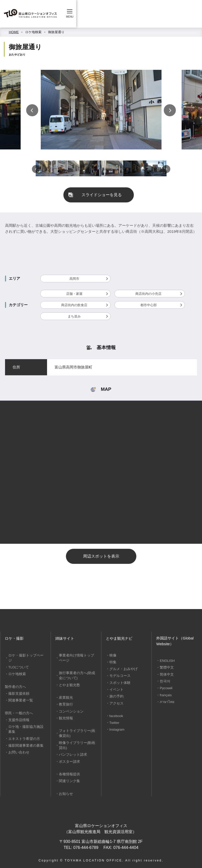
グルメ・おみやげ (122, 669)
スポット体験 (119, 682)
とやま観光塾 (68, 684)
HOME (14, 32)
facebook (116, 715)
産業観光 (65, 697)
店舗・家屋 (74, 294)
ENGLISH (167, 661)
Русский (166, 688)
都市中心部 (149, 305)
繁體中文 (166, 667)
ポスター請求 (68, 760)
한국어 (164, 681)
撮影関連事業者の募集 (24, 739)
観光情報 (65, 717)
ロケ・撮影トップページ (26, 655)
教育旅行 (65, 704)
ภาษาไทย (167, 701)
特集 (112, 662)
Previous (32, 110)
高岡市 (74, 279)
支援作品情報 (18, 714)
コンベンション (70, 710)
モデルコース (119, 675)
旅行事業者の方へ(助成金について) (77, 675)
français (165, 694)
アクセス (116, 702)
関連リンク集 (68, 779)
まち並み (74, 316)
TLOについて (18, 662)
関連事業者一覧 (19, 695)
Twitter (114, 721)
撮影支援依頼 (18, 688)
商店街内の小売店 (148, 294)
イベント (116, 689)
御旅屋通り (56, 32)
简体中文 (166, 674)
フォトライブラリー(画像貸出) (77, 732)
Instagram (116, 728)
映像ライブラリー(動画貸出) (77, 744)
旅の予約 (116, 696)
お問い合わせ (18, 746)
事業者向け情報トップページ (77, 658)
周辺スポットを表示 (101, 556)
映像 (112, 655)
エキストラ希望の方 (23, 732)
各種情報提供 (68, 772)
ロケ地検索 (33, 32)
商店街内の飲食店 (74, 305)
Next (170, 110)
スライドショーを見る (102, 195)
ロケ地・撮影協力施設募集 (26, 723)
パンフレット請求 (72, 753)
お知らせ (65, 791)
